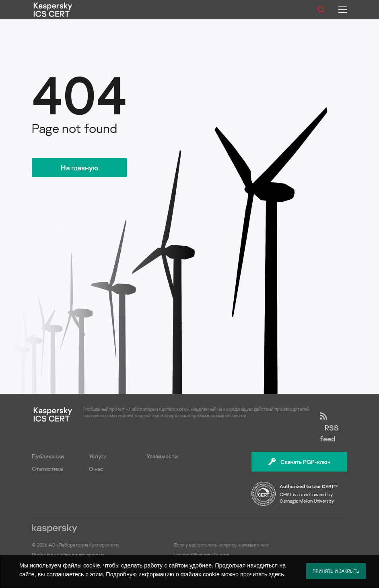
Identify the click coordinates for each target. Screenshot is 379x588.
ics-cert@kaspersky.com (202, 554)
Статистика (47, 469)
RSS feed (329, 428)
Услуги (98, 456)
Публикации (48, 456)
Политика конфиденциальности (68, 554)
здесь (276, 574)
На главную (80, 168)
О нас (96, 469)
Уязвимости (162, 456)
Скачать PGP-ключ (299, 462)
